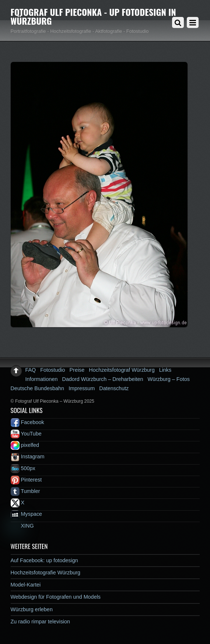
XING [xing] (22, 526)
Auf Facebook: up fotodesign (44, 560)
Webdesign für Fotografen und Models (56, 597)
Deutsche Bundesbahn (38, 388)
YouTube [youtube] (26, 434)
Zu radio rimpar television (41, 622)
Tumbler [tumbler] (25, 491)
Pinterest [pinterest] (26, 480)
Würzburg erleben (32, 609)
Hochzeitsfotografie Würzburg (46, 573)
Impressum (82, 388)
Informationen (42, 379)
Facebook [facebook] (27, 422)
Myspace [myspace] (27, 514)
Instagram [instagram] (28, 456)
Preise (77, 370)
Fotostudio (52, 370)
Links (165, 370)
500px (23, 468)
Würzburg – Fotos (168, 379)
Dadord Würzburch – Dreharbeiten (103, 379)
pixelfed (25, 445)
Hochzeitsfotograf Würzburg (122, 370)
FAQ (31, 370)
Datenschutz (114, 388)
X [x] (18, 503)
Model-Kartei (26, 585)
